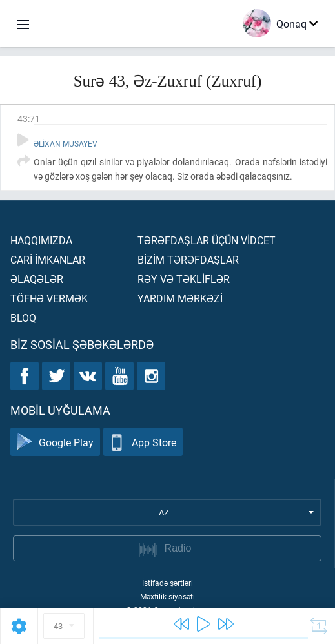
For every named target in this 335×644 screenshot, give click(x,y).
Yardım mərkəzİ (180, 298)
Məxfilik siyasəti (167, 596)
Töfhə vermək (49, 298)
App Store (143, 442)
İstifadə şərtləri (167, 583)
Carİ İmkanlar (48, 259)
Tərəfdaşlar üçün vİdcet (207, 240)
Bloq (23, 317)
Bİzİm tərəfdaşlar (188, 259)
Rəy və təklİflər (184, 279)
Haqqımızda (41, 240)
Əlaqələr (37, 279)
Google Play (55, 442)
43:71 (29, 119)
